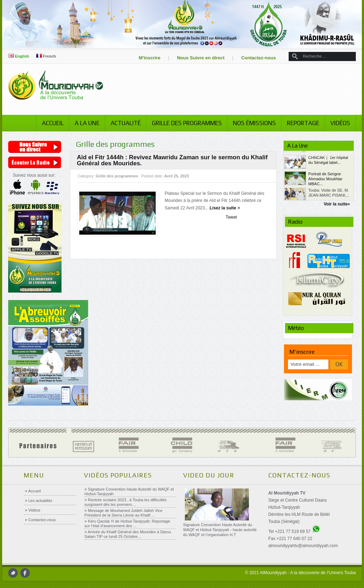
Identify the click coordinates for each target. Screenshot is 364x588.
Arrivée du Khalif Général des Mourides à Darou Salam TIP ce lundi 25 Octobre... (128, 534)
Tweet (231, 217)
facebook (25, 573)
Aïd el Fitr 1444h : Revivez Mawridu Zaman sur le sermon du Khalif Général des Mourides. (172, 160)
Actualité (126, 123)
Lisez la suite (225, 208)
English (19, 56)
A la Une (87, 123)
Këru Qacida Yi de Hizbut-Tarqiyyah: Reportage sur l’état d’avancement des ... (127, 523)
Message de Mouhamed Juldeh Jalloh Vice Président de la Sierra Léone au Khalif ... (124, 513)
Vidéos (340, 123)
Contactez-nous (258, 58)
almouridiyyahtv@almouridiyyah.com (303, 546)
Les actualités (40, 501)
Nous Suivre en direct (201, 58)
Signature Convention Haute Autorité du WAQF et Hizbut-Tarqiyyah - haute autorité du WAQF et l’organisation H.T (220, 530)
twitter (13, 573)
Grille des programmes (187, 123)
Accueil (53, 123)
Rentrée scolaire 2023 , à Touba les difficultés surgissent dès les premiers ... (126, 502)
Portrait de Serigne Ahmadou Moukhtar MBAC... (325, 192)
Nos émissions (254, 123)
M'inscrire (149, 58)
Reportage (303, 123)
